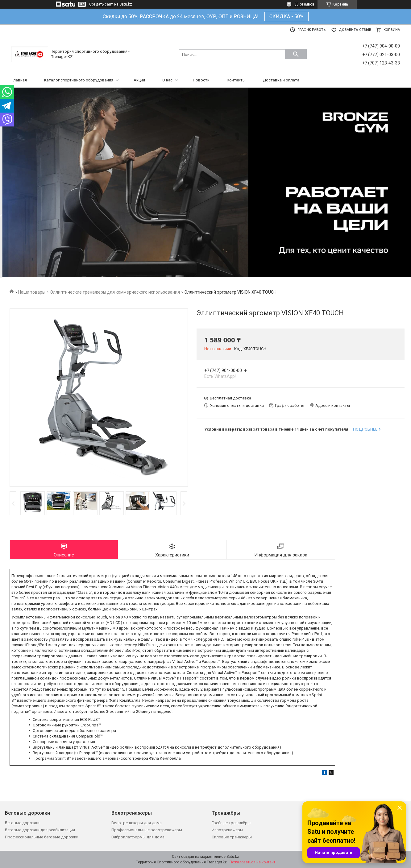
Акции (139, 80)
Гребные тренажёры (231, 823)
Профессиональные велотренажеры (147, 830)
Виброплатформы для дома (138, 837)
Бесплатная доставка (230, 398)
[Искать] (296, 54)
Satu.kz (233, 857)
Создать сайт (101, 4)
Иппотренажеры (227, 830)
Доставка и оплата (281, 80)
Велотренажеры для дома (137, 823)
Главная (19, 80)
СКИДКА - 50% (286, 17)
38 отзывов (304, 4)
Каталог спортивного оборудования (79, 80)
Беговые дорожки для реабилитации (40, 830)
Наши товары (32, 292)
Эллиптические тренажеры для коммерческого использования (115, 292)
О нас (167, 80)
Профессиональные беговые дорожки (42, 837)
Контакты (236, 80)
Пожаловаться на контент (252, 862)
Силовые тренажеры (232, 837)
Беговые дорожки (22, 823)
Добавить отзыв (355, 30)
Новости (201, 80)
